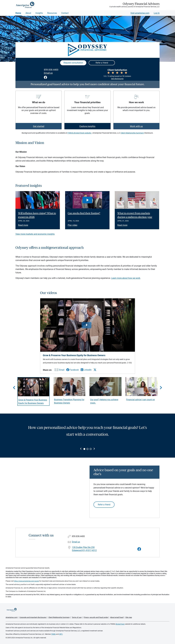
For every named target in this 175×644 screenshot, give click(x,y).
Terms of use (77, 617)
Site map (129, 617)
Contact (65, 13)
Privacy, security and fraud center (96, 617)
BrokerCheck (120, 624)
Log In (157, 13)
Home (18, 13)
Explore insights (87, 126)
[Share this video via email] (59, 370)
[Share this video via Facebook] (73, 370)
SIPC (61, 634)
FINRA (53, 634)
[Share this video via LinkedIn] (86, 370)
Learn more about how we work (126, 278)
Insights (39, 13)
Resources (52, 13)
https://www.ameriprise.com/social (26, 581)
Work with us (136, 126)
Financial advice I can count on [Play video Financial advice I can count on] (140, 400)
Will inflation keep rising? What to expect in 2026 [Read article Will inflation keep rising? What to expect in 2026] (37, 215)
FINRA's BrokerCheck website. (80, 133)
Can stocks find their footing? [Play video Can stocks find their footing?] (84, 213)
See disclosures (117, 79)
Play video (73, 225)
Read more (23, 225)
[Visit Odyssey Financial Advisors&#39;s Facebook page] (139, 549)
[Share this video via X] (95, 370)
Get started (39, 126)
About (28, 13)
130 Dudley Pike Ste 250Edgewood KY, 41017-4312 (84, 549)
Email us (48, 73)
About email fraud (117, 617)
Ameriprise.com (11, 617)
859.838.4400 (51, 70)
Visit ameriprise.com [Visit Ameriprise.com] (140, 13)
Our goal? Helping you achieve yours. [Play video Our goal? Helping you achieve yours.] (104, 401)
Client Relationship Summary (132, 133)
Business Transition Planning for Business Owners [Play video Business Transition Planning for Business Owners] (69, 401)
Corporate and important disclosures (33, 617)
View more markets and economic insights (35, 234)
